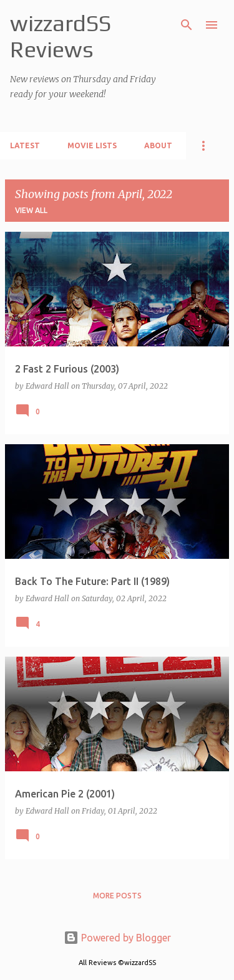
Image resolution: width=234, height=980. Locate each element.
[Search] (187, 25)
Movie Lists (92, 145)
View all (31, 210)
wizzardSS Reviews (61, 36)
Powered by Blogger (117, 938)
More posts (117, 896)
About (158, 145)
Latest (25, 145)
